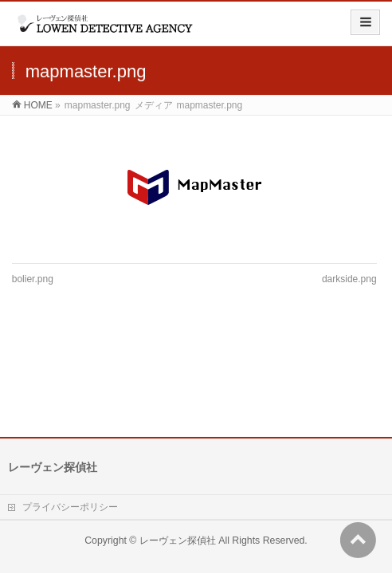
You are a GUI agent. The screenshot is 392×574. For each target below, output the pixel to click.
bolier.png (33, 279)
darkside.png (349, 279)
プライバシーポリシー (70, 412)
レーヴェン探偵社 (178, 446)
